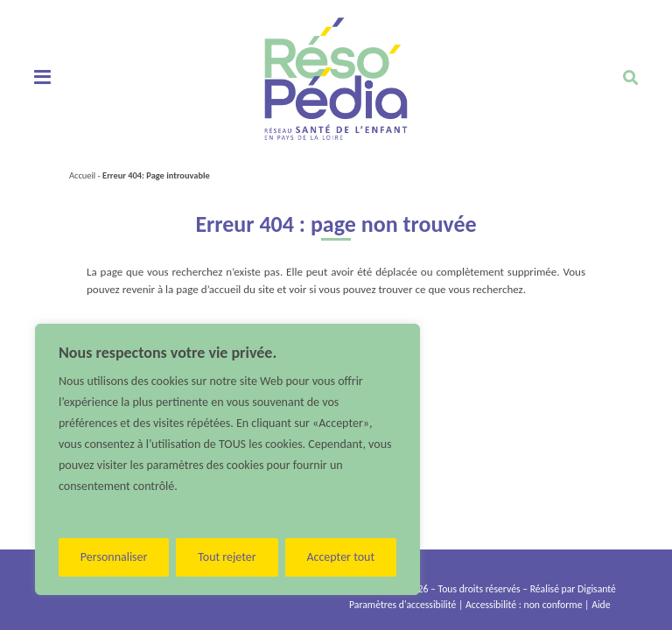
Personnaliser (114, 557)
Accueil (82, 175)
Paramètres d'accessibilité (402, 605)
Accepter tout (340, 557)
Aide (601, 605)
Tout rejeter (227, 557)
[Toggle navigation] (42, 78)
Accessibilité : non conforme (524, 605)
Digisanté (597, 589)
